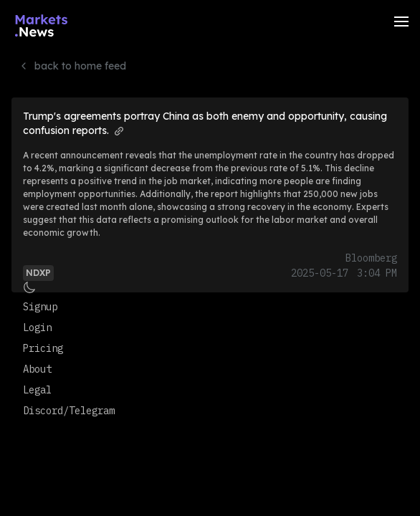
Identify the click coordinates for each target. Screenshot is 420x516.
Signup (40, 307)
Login (37, 328)
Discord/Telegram (69, 411)
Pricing (43, 348)
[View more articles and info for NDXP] (38, 272)
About (37, 369)
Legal (37, 390)
